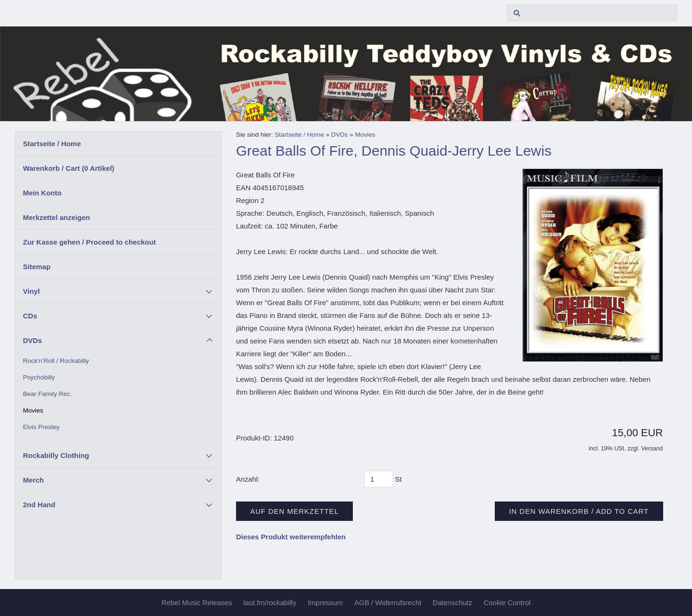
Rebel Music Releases (197, 603)
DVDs (33, 340)
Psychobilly (39, 377)
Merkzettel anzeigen (57, 217)
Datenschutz (452, 603)
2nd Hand (39, 505)
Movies (33, 410)
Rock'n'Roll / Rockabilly (56, 361)
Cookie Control (507, 603)
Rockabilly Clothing (56, 455)
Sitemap (37, 267)
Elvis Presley (41, 427)
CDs (30, 316)
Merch (34, 480)
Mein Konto (43, 193)
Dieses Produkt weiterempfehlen (291, 537)
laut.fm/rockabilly (270, 603)
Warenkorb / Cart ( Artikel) (69, 168)
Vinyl (32, 291)
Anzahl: (248, 479)
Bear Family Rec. (48, 394)
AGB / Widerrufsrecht (388, 603)
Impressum (325, 603)
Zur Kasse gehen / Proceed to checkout (90, 242)
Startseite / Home (52, 144)
